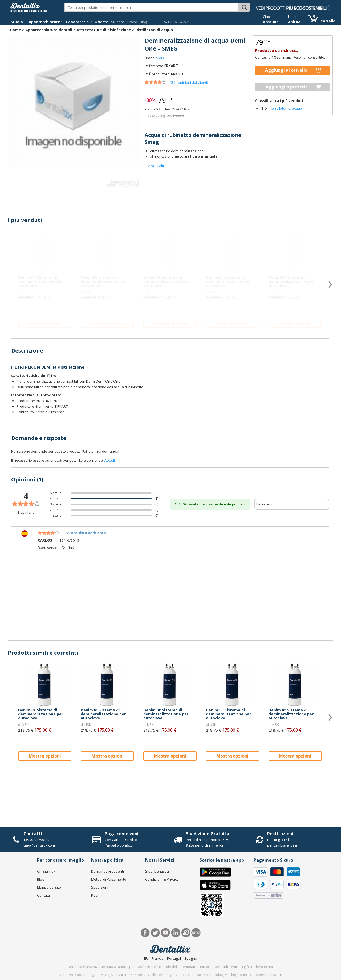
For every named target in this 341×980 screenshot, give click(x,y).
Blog (143, 22)
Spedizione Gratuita (208, 834)
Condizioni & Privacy (162, 879)
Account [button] (272, 22)
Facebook (145, 933)
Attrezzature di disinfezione (104, 30)
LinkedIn (176, 933)
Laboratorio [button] (79, 22)
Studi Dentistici (157, 871)
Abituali (295, 22)
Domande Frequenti (107, 871)
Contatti (33, 834)
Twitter (155, 933)
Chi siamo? (46, 871)
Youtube (166, 933)
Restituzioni (280, 834)
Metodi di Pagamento (109, 879)
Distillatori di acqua (154, 30)
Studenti (118, 22)
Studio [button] (18, 22)
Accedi (110, 460)
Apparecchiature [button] (46, 22)
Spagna (191, 958)
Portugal (174, 958)
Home (15, 30)
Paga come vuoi (122, 834)
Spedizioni (100, 887)
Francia (158, 958)
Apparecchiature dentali (49, 30)
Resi (95, 895)
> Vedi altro (157, 166)
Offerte (102, 22)
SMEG (161, 58)
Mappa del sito (49, 887)
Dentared (186, 933)
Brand (132, 22)
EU (146, 958)
